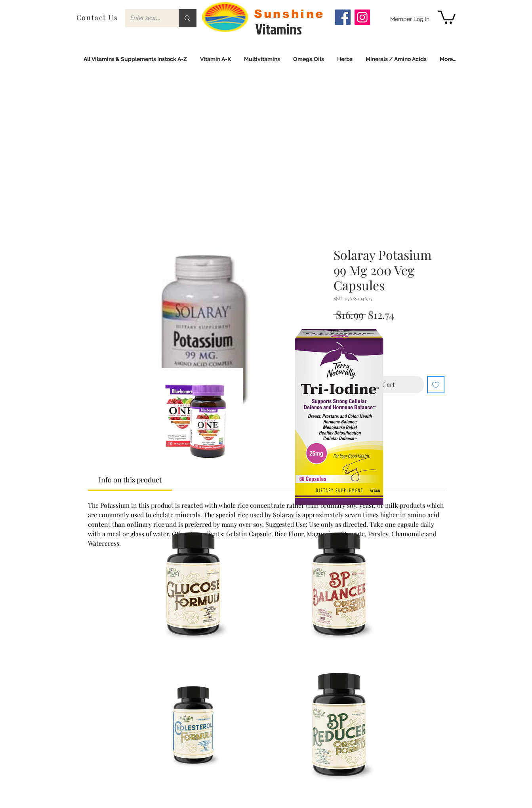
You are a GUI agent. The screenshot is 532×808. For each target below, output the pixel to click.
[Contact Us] (98, 17)
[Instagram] (362, 17)
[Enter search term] (146, 18)
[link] (447, 16)
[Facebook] (343, 17)
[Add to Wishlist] (436, 385)
